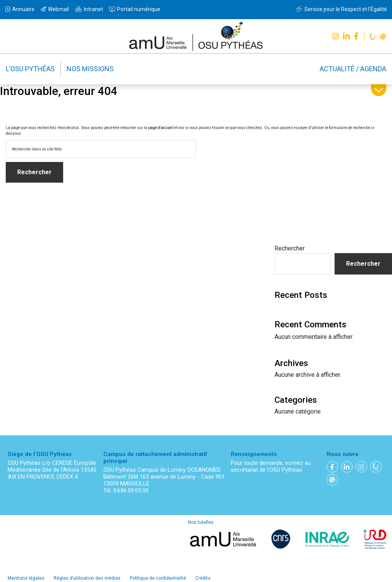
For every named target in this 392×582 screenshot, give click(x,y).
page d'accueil (161, 128)
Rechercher (290, 248)
